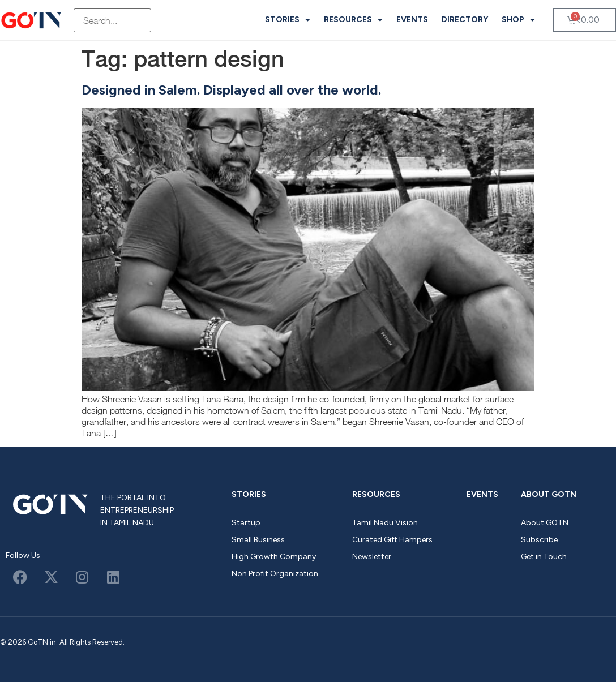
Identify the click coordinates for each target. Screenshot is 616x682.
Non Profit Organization (275, 574)
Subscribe (539, 540)
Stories (288, 20)
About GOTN (549, 494)
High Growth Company (274, 557)
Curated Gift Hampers (392, 540)
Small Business (258, 540)
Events (412, 20)
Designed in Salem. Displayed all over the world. (231, 90)
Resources (353, 20)
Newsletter (372, 557)
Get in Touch (544, 557)
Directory (465, 20)
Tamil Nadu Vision (385, 523)
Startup (246, 523)
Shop (518, 20)
